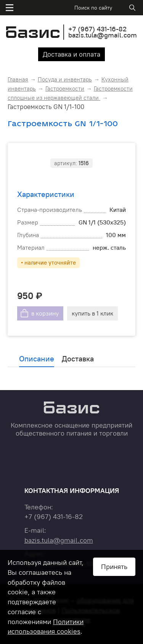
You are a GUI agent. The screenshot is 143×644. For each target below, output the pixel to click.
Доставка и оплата (71, 54)
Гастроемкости (65, 89)
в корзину (45, 313)
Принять (114, 567)
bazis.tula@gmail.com (103, 35)
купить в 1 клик (92, 313)
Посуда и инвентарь (65, 79)
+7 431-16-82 (97, 29)
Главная (18, 79)
